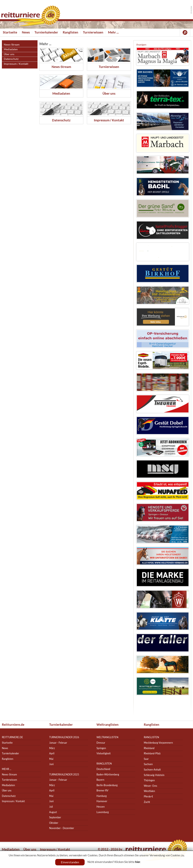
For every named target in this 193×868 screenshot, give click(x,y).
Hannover (102, 801)
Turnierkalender (46, 32)
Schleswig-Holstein (154, 775)
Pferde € (148, 796)
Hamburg (102, 796)
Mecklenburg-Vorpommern (158, 743)
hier (138, 862)
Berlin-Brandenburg (107, 785)
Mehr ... (113, 32)
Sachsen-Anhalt (152, 769)
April (52, 753)
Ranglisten (70, 32)
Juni (51, 764)
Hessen (101, 807)
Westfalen (149, 791)
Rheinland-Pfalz (152, 753)
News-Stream (12, 45)
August (53, 812)
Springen (101, 748)
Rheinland (149, 748)
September (55, 817)
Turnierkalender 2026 (64, 737)
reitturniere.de (12, 737)
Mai (51, 759)
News (26, 32)
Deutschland (103, 769)
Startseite (10, 32)
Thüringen (149, 780)
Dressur (101, 743)
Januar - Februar (58, 743)
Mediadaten (11, 49)
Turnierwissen (93, 32)
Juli (51, 807)
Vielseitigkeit (104, 753)
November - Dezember (62, 828)
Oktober (54, 823)
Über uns (9, 54)
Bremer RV (102, 791)
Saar (146, 759)
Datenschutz (11, 59)
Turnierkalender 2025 (64, 774)
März (52, 748)
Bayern (100, 780)
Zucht (147, 802)
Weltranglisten (108, 725)
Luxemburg (103, 812)
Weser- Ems (150, 786)
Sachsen (148, 764)
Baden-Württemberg (108, 774)
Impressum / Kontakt (16, 64)
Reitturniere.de (13, 725)
